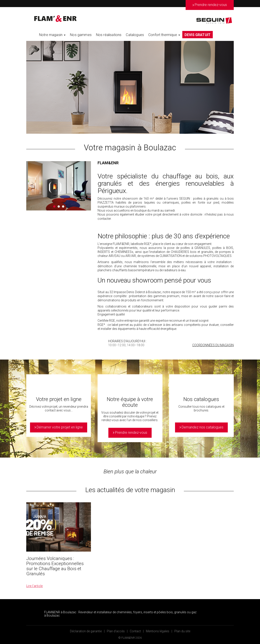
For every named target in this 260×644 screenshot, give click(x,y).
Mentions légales (158, 631)
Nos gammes (81, 35)
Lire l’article (35, 586)
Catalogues (135, 35)
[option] (130, 87)
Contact (135, 631)
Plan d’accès (116, 631)
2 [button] (59, 206)
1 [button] (54, 206)
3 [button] (63, 206)
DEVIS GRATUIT (198, 35)
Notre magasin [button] (52, 35)
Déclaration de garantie (86, 631)
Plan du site (182, 631)
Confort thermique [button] (164, 35)
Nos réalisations (109, 35)
